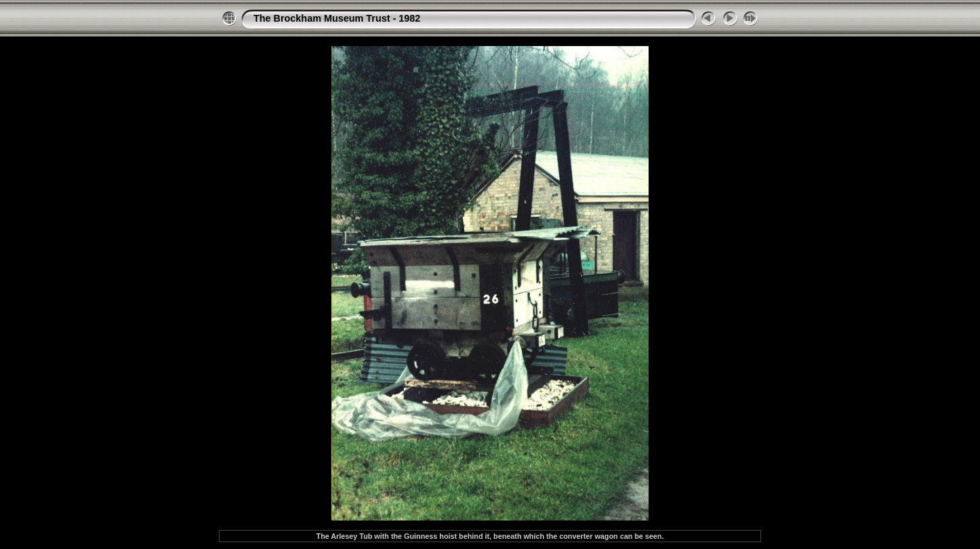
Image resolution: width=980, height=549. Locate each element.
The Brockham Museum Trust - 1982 (337, 18)
